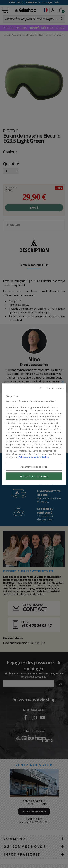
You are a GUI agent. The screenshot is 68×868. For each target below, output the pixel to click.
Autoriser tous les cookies (34, 476)
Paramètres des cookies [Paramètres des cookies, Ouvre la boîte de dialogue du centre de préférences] (34, 467)
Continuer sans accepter (52, 388)
